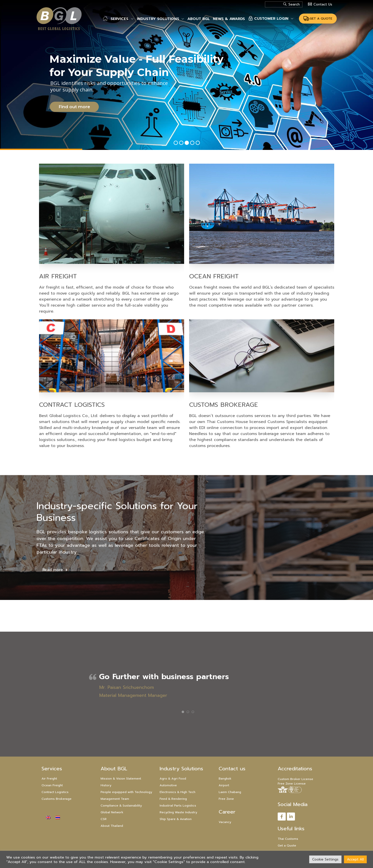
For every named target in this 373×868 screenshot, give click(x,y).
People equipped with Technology (126, 792)
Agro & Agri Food (173, 779)
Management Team (115, 799)
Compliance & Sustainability (121, 806)
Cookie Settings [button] (325, 859)
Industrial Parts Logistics (178, 806)
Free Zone (226, 799)
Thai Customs (288, 839)
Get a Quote (287, 846)
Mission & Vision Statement (121, 779)
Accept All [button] (355, 859)
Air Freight (40, 276)
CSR (104, 819)
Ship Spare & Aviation (176, 819)
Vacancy (225, 822)
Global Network (112, 812)
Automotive (168, 785)
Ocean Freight (231, 276)
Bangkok (225, 779)
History (106, 785)
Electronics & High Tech (177, 792)
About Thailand (112, 826)
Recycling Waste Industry (178, 812)
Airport (224, 785)
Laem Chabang (230, 792)
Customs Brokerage (241, 405)
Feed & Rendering (173, 799)
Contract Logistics (54, 405)
